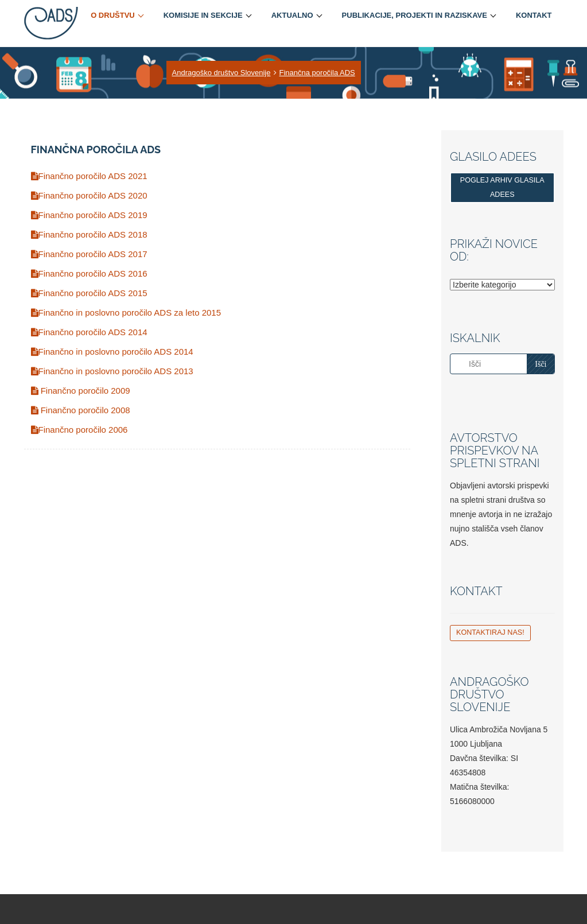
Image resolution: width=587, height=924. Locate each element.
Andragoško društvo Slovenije (221, 73)
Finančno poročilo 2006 (79, 430)
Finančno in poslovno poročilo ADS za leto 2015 (126, 312)
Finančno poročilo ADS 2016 (89, 273)
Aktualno (292, 15)
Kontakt (534, 15)
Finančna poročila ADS (317, 73)
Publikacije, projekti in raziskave (415, 15)
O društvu (113, 15)
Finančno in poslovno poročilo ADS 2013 (112, 371)
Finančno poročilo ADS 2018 (89, 234)
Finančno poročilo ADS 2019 (89, 215)
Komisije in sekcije (203, 15)
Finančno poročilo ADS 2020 (89, 195)
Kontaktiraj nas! (490, 632)
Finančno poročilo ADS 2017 (89, 254)
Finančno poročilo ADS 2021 (89, 176)
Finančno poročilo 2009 (81, 391)
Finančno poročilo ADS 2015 (89, 293)
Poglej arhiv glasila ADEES (502, 187)
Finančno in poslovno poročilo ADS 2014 (112, 352)
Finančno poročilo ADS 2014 (89, 332)
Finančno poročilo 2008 (81, 410)
